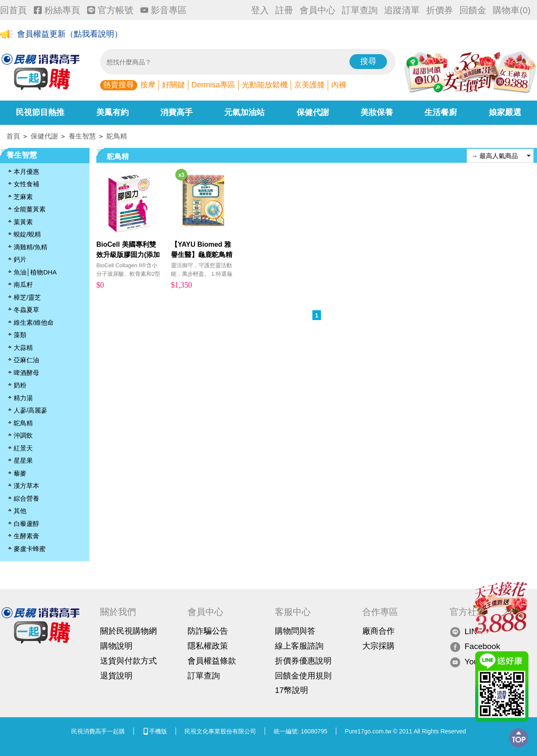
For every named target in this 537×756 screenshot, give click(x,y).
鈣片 (20, 259)
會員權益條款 (212, 661)
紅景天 (23, 448)
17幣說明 (292, 690)
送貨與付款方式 (128, 661)
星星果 (23, 460)
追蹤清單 (402, 10)
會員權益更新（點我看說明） (70, 35)
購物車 (512, 10)
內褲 (339, 85)
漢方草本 (26, 486)
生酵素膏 (26, 536)
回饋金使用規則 (303, 676)
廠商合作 (378, 631)
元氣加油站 (244, 112)
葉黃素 (23, 222)
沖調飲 (23, 435)
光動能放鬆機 (265, 85)
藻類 (20, 335)
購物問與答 (295, 631)
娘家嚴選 (505, 112)
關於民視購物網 (128, 631)
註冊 (284, 10)
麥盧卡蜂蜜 (30, 549)
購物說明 (116, 646)
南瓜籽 (23, 284)
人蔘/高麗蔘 (30, 410)
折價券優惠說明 (303, 661)
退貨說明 (116, 676)
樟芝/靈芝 (27, 297)
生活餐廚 (441, 112)
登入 (260, 10)
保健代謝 (313, 112)
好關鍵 (173, 85)
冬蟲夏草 (26, 310)
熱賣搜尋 (118, 85)
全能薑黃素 (30, 209)
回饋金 (473, 10)
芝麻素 (23, 197)
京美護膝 (309, 85)
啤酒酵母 (26, 373)
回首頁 (13, 10)
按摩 (148, 85)
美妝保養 (377, 112)
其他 (20, 511)
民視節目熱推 (40, 112)
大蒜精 (23, 348)
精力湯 (23, 398)
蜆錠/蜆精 (27, 234)
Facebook (475, 647)
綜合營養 (26, 498)
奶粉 (20, 385)
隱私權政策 (208, 646)
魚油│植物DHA (35, 272)
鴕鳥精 (117, 136)
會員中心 (318, 10)
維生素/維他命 (34, 322)
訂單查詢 (360, 10)
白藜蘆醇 (26, 524)
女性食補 (26, 184)
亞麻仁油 (26, 360)
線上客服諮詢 (299, 646)
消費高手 (176, 112)
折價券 (440, 10)
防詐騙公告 (208, 631)
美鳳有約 (113, 112)
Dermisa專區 (213, 85)
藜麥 (20, 473)
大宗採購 (378, 646)
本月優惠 (26, 172)
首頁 (13, 136)
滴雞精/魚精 (30, 247)
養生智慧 (82, 136)
